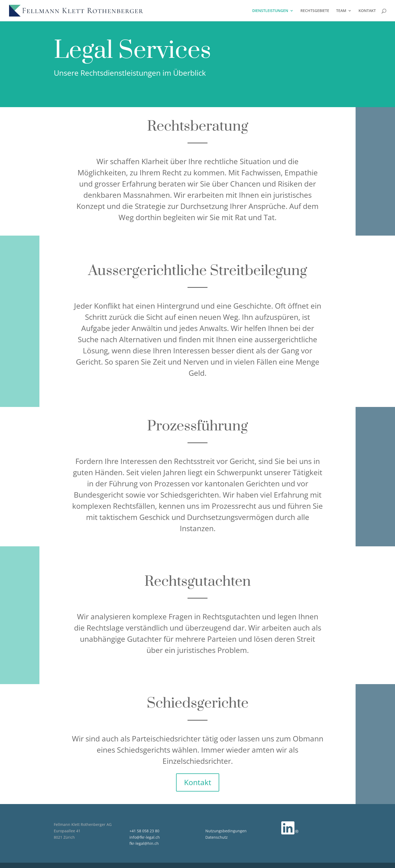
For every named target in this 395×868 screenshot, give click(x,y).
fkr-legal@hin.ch (144, 843)
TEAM (341, 11)
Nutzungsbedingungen (226, 831)
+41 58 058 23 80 (144, 831)
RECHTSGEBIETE (315, 11)
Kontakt (198, 782)
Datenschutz (217, 837)
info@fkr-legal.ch (145, 837)
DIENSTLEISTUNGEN (270, 11)
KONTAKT (367, 11)
